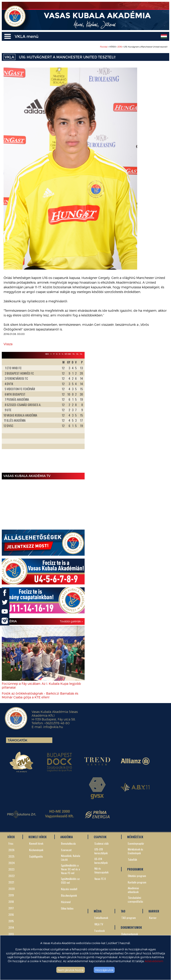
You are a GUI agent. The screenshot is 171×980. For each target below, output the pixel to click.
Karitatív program (137, 882)
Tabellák (132, 859)
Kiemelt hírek (36, 843)
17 (54, 354)
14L (81, 354)
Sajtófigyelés (36, 856)
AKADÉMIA (67, 837)
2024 (12, 863)
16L (77, 354)
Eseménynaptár (136, 843)
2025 (11, 856)
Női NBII (68, 354)
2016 (120, 47)
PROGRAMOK (135, 869)
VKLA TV (99, 924)
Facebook (100, 931)
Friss (11, 843)
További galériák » (71, 621)
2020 (12, 889)
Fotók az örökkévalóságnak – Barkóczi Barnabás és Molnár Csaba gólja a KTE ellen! (40, 695)
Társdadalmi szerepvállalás (135, 900)
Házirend (66, 902)
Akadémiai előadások (133, 890)
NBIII (47, 354)
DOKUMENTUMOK (131, 927)
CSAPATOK (100, 837)
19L (74, 354)
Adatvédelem (154, 961)
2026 (11, 850)
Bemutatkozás (68, 843)
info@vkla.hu (53, 727)
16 (57, 354)
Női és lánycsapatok (101, 870)
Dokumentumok (130, 934)
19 (51, 354)
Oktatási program (137, 876)
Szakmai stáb (102, 843)
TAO (123, 911)
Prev (8, 415)
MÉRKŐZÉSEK (135, 837)
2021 (11, 882)
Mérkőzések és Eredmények (135, 851)
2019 (11, 895)
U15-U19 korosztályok (101, 851)
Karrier (153, 918)
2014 (11, 927)
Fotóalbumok (101, 918)
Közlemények (36, 850)
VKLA (9, 57)
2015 (11, 921)
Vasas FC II (100, 879)
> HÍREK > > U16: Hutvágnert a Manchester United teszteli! (134, 47)
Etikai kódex (67, 908)
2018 (11, 902)
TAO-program (129, 918)
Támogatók (18, 740)
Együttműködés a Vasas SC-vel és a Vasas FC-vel (70, 869)
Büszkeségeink (69, 895)
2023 (11, 869)
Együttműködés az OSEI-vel (70, 881)
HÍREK (11, 837)
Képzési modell (69, 889)
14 (62, 354)
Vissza (8, 344)
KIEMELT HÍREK (38, 837)
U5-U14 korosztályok (101, 861)
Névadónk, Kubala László (71, 858)
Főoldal (104, 47)
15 (60, 354)
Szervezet (66, 850)
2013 (11, 934)
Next (79, 415)
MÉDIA (98, 911)
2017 (11, 908)
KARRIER (154, 911)
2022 (12, 876)
